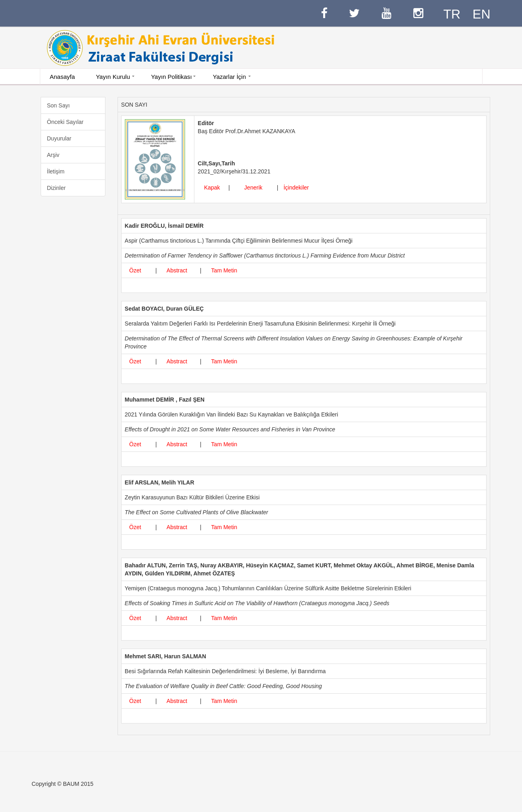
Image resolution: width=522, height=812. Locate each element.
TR (452, 14)
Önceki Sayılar (65, 122)
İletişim (56, 171)
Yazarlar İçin (229, 77)
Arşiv (53, 155)
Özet (135, 270)
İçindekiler (295, 188)
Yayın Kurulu (113, 77)
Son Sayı (59, 105)
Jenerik (253, 188)
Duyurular (59, 138)
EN (481, 14)
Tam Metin (224, 270)
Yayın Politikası (171, 77)
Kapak (212, 188)
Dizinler (57, 188)
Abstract (177, 270)
